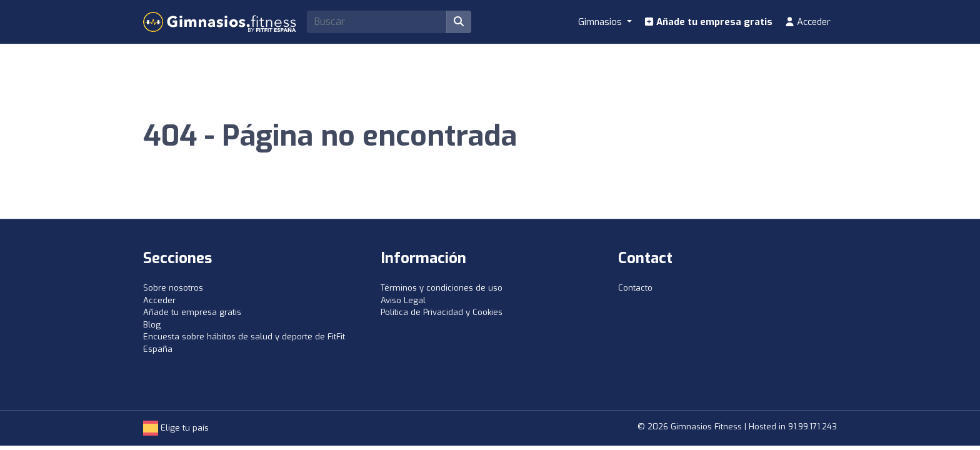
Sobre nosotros (173, 288)
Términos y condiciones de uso (442, 288)
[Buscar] (459, 22)
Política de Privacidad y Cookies (442, 312)
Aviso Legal (403, 300)
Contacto (635, 288)
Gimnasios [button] (601, 22)
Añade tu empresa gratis (708, 22)
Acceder (808, 22)
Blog (152, 325)
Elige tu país (176, 428)
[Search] (377, 22)
